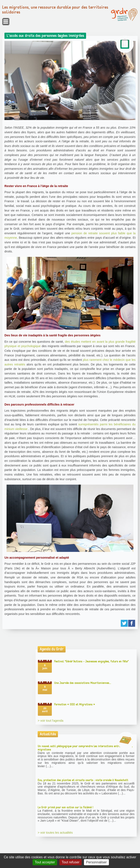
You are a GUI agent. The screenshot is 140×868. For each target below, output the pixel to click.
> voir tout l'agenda (51, 721)
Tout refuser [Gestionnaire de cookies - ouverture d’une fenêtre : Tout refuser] (70, 862)
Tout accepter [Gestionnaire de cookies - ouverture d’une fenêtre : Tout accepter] (45, 862)
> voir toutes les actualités (55, 833)
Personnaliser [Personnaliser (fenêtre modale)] (96, 862)
